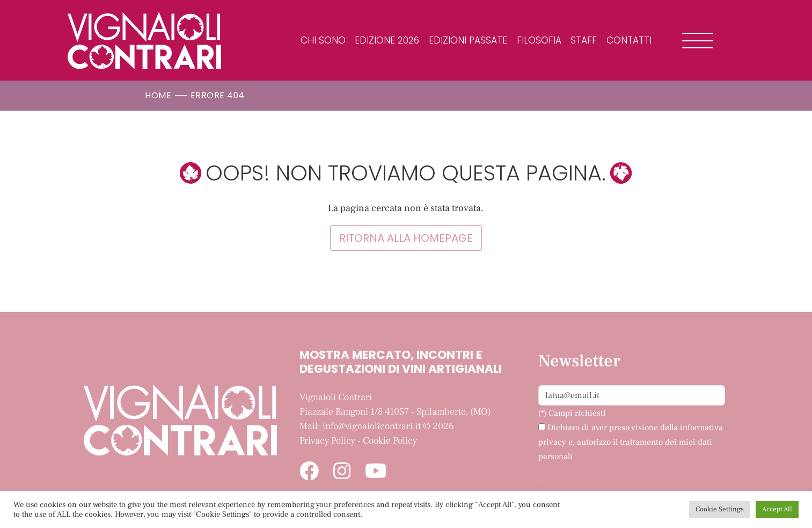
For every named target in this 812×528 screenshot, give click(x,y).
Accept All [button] (777, 509)
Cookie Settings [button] (720, 509)
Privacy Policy (327, 441)
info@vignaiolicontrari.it (372, 426)
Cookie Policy (390, 441)
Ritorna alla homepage (406, 238)
